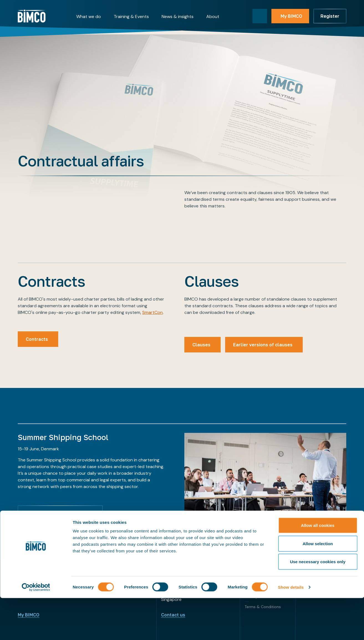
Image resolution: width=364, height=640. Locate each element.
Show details (291, 629)
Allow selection (318, 586)
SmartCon (152, 312)
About (213, 16)
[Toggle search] (260, 16)
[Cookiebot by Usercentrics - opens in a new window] (36, 629)
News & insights (178, 16)
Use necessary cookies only (318, 604)
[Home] (32, 16)
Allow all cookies (318, 567)
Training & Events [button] (131, 16)
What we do (89, 16)
